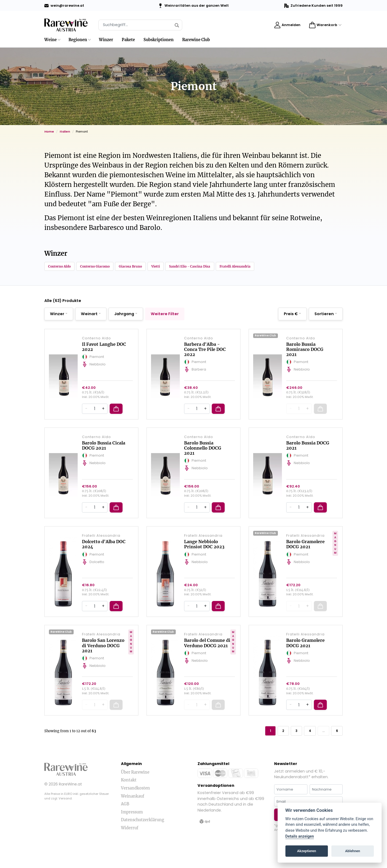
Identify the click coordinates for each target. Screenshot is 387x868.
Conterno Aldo (63, 267)
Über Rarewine (135, 792)
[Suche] (140, 25)
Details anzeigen (300, 836)
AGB (125, 824)
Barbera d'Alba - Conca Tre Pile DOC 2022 (205, 355)
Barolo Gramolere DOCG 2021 (305, 558)
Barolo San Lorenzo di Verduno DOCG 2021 (103, 664)
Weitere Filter (165, 316)
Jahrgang (124, 316)
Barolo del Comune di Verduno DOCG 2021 (207, 661)
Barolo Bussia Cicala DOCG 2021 (104, 456)
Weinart (89, 316)
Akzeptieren (307, 851)
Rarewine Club (196, 40)
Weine (51, 40)
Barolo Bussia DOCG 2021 (308, 456)
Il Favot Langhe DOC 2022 (104, 353)
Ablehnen (353, 851)
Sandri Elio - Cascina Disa (221, 267)
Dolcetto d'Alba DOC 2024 (104, 558)
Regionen (78, 40)
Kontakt (129, 801)
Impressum (132, 832)
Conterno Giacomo (106, 267)
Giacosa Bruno (150, 267)
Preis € (291, 316)
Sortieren (324, 316)
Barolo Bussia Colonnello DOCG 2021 (203, 458)
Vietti (180, 267)
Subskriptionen (159, 40)
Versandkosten (135, 808)
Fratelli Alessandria (276, 267)
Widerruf (130, 848)
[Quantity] (95, 419)
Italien (65, 131)
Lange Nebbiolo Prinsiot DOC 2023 (204, 558)
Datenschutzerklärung (143, 840)
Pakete (128, 40)
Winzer (106, 40)
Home (49, 131)
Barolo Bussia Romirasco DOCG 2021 (305, 355)
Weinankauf (133, 816)
